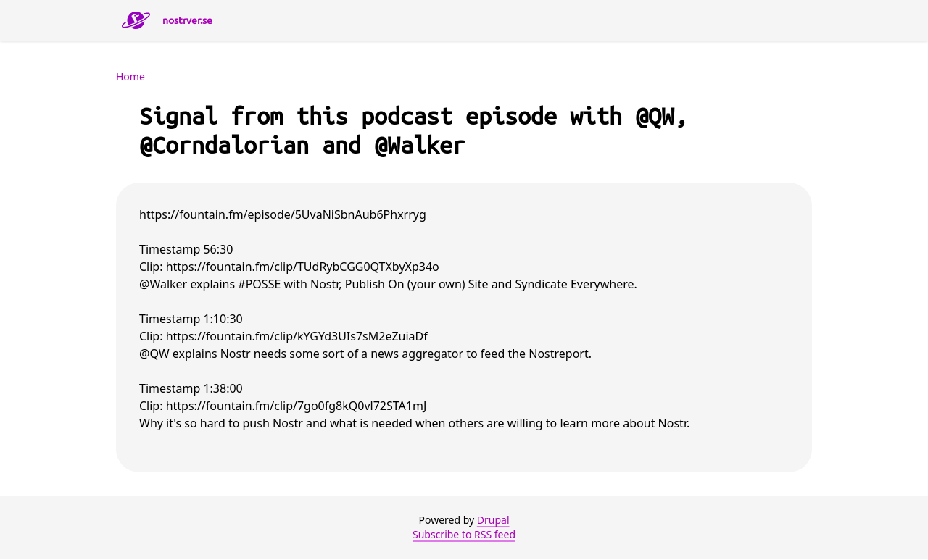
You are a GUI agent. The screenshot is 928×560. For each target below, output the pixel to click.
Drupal (493, 520)
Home (130, 76)
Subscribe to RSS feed (464, 534)
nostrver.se (187, 20)
